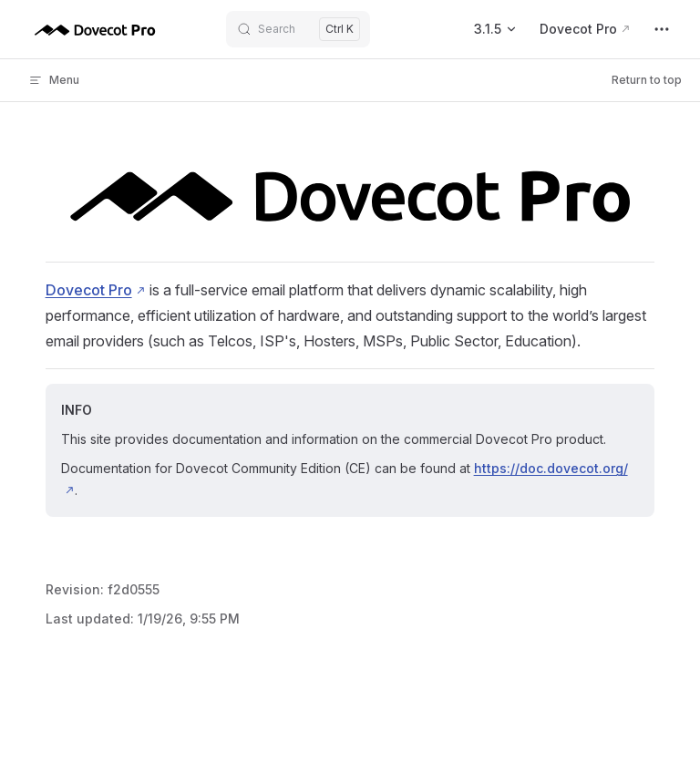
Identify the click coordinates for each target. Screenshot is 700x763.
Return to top (647, 80)
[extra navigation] (662, 29)
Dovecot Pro (89, 290)
